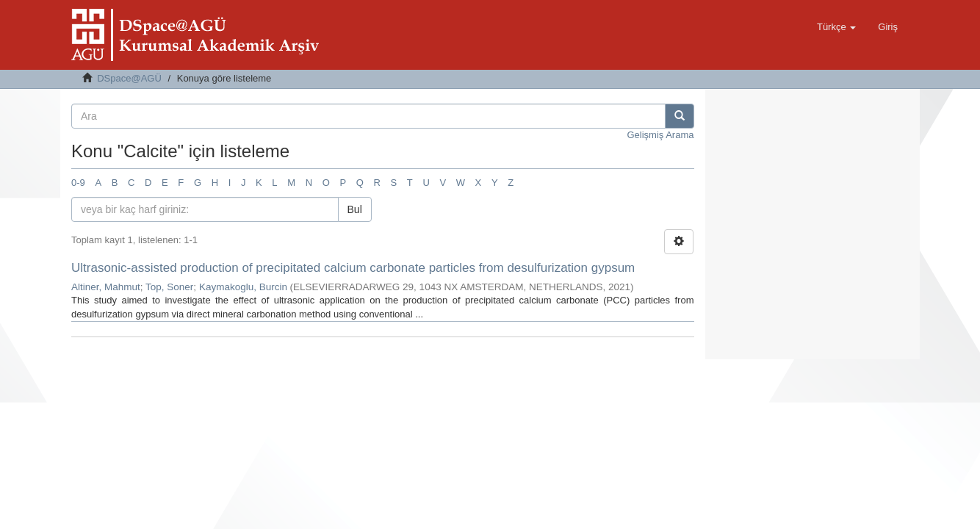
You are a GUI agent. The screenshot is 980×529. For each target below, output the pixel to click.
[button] (836, 27)
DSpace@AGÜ (129, 78)
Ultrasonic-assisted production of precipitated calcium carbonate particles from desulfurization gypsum (353, 268)
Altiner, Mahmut (106, 287)
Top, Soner (169, 287)
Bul (355, 209)
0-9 (78, 183)
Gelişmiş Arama (660, 135)
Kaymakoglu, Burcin (243, 287)
